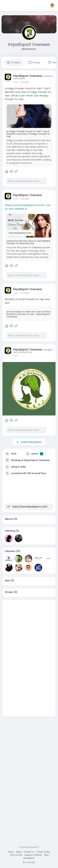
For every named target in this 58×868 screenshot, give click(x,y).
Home (11, 852)
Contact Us (29, 852)
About (19, 852)
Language (29, 862)
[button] (52, 5)
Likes (7, 580)
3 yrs (16, 82)
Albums (9, 519)
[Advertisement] (29, 629)
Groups (9, 592)
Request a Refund (33, 855)
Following (10, 531)
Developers (29, 858)
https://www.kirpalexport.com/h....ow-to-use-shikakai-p (28, 207)
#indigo (44, 96)
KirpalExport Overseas (29, 44)
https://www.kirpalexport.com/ (30, 507)
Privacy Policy (43, 852)
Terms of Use (16, 855)
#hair (15, 96)
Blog (46, 855)
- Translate (24, 82)
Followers (10, 551)
